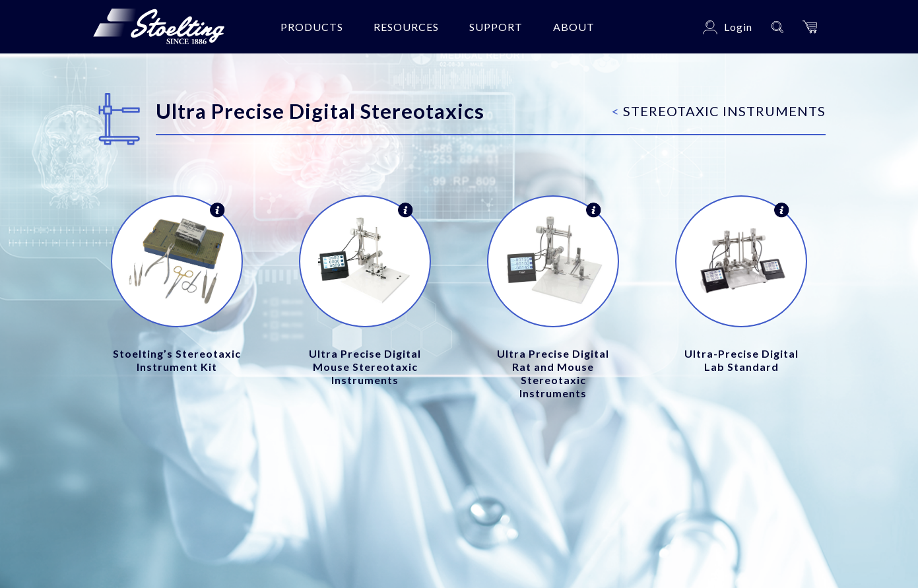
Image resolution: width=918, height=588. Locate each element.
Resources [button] (406, 27)
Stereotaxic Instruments (719, 111)
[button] (810, 27)
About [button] (574, 27)
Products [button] (312, 27)
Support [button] (496, 27)
